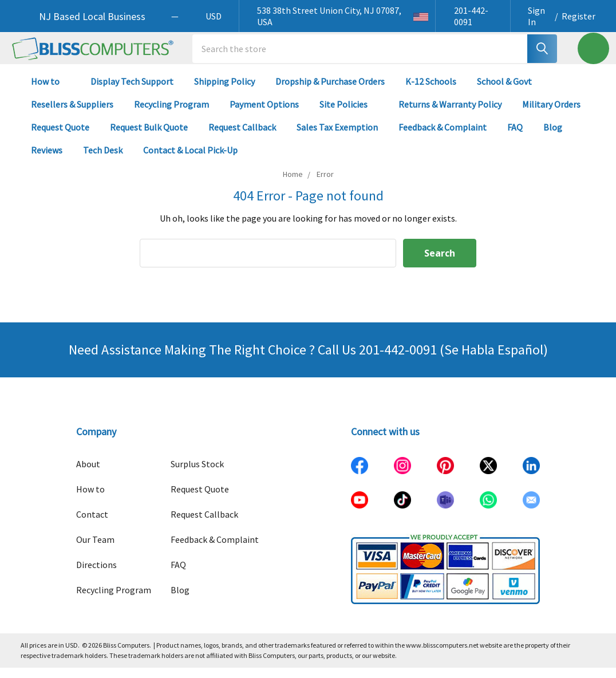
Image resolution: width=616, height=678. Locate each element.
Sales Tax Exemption (337, 137)
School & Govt (504, 92)
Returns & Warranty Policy (450, 115)
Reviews (47, 160)
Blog (553, 137)
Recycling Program (171, 115)
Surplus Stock (197, 474)
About (88, 474)
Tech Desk (103, 160)
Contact (92, 525)
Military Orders (551, 115)
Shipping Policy (224, 92)
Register (579, 16)
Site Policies (349, 115)
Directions (96, 575)
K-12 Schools (431, 92)
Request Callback (242, 137)
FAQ (515, 137)
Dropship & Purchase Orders (330, 92)
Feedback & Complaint (443, 137)
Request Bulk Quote (149, 137)
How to (50, 92)
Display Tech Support (132, 92)
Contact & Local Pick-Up (196, 160)
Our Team (95, 550)
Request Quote (60, 137)
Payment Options (264, 115)
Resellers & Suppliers (72, 115)
